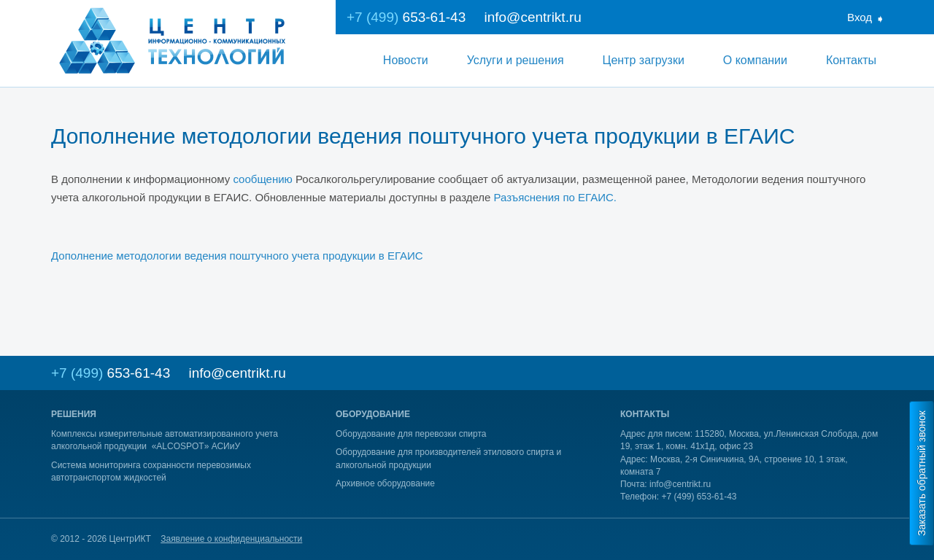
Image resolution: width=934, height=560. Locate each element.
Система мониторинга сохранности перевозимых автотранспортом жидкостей (151, 471)
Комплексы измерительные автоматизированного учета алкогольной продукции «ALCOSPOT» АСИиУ (165, 440)
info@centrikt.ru (532, 17)
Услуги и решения (516, 60)
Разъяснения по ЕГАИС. (555, 197)
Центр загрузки (644, 60)
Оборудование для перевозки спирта (411, 434)
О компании (755, 60)
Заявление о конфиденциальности (231, 539)
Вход (860, 17)
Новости (406, 60)
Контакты (851, 60)
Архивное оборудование (385, 483)
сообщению (262, 179)
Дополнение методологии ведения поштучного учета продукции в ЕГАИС (237, 256)
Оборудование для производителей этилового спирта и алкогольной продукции (448, 458)
